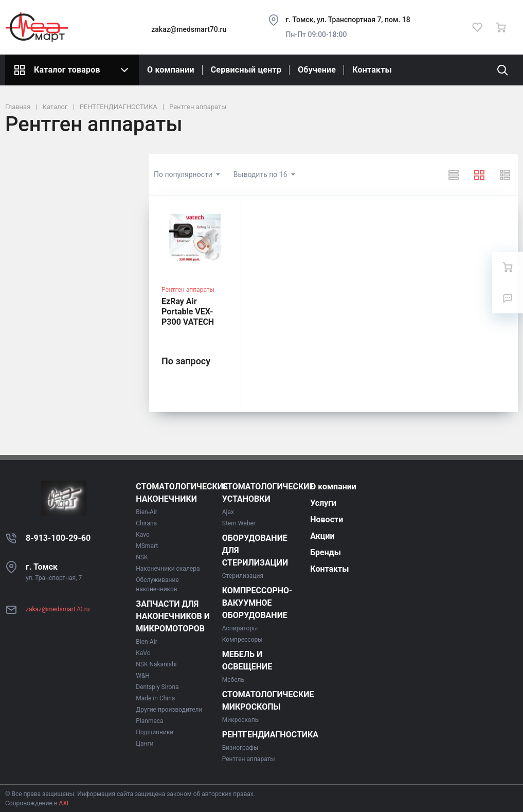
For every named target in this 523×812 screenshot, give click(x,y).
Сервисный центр (246, 70)
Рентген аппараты (188, 290)
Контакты (372, 70)
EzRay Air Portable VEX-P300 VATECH (188, 312)
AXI (63, 803)
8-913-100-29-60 (58, 538)
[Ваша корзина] (501, 27)
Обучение (317, 70)
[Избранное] (477, 27)
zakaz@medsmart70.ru (189, 29)
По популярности (184, 174)
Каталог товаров (72, 70)
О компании (171, 70)
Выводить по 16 (261, 174)
